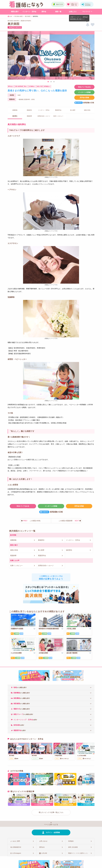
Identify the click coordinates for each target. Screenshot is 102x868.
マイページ (86, 12)
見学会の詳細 (84, 98)
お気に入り (73, 12)
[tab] (51, 687)
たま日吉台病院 (16, 653)
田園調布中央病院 (17, 629)
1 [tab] (48, 82)
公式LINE (44, 853)
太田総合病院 (43, 653)
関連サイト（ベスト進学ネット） (78, 853)
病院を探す (15, 12)
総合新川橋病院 (72, 653)
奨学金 (44, 12)
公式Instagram (17, 853)
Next (92, 56)
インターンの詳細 (84, 92)
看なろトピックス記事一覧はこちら (51, 812)
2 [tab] (51, 82)
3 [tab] (54, 82)
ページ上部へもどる (51, 824)
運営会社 (42, 847)
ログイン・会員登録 (53, 832)
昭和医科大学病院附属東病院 (49, 629)
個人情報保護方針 (16, 847)
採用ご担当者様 (73, 847)
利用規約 (71, 841)
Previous (10, 56)
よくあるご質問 (15, 841)
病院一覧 (58, 12)
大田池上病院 (71, 629)
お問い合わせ (43, 841)
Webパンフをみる (84, 87)
